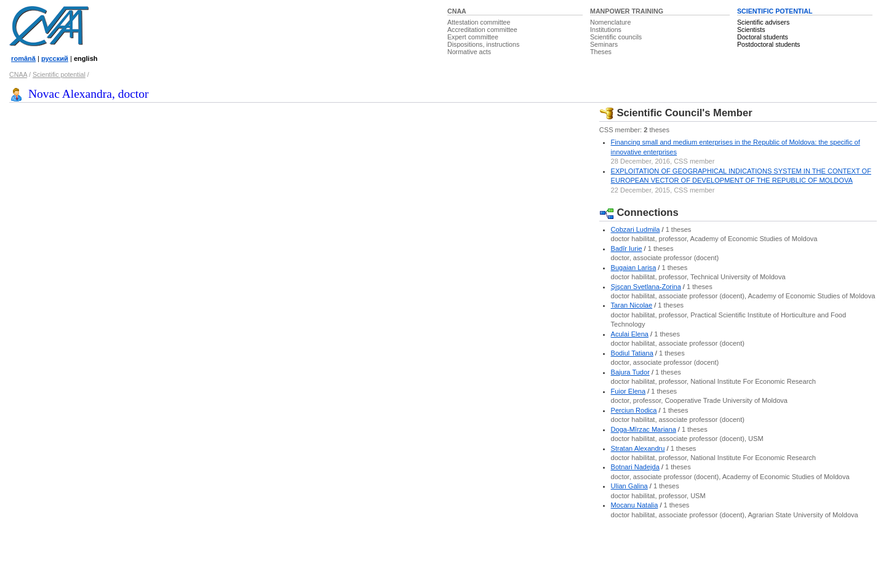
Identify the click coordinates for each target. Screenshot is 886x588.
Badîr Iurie (627, 248)
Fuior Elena (629, 391)
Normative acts (469, 52)
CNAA (457, 11)
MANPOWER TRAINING (627, 11)
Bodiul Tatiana (632, 353)
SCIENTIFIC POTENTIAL (775, 11)
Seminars (604, 44)
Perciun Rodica (634, 410)
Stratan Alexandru (638, 448)
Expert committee (473, 37)
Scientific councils (616, 37)
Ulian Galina (629, 486)
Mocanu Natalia (635, 505)
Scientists (751, 30)
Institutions (606, 30)
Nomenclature (610, 22)
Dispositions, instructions (483, 44)
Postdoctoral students (768, 44)
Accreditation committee (482, 30)
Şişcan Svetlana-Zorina (646, 287)
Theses (601, 52)
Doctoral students (763, 37)
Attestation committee (479, 22)
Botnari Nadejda (635, 467)
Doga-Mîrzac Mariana (644, 429)
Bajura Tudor (630, 372)
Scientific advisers (763, 22)
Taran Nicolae (632, 305)
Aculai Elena (630, 334)
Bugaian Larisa (634, 268)
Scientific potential (59, 74)
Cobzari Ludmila (636, 229)
